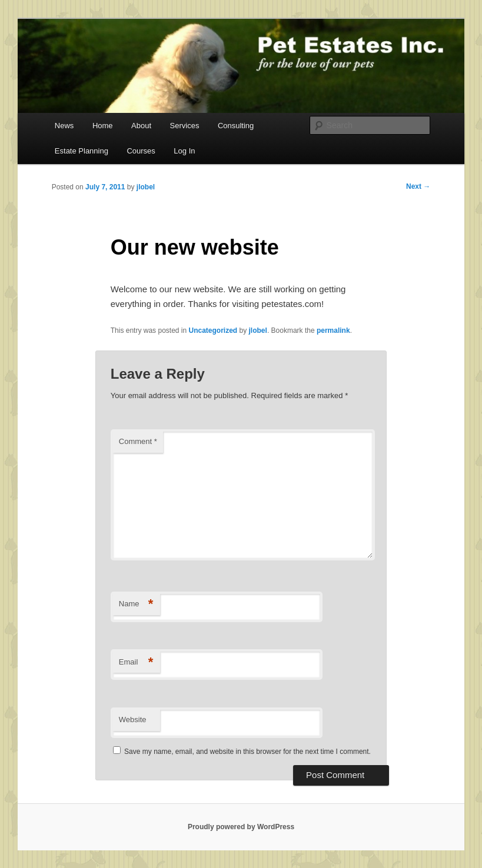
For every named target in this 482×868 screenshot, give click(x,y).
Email (136, 662)
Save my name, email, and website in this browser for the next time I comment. (247, 752)
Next (418, 186)
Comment (138, 441)
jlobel (146, 187)
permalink (333, 330)
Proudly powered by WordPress (241, 827)
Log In (184, 151)
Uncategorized (213, 330)
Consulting (236, 126)
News (64, 126)
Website (133, 720)
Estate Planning (82, 151)
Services (185, 126)
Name (136, 604)
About (141, 126)
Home (103, 126)
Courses (141, 151)
